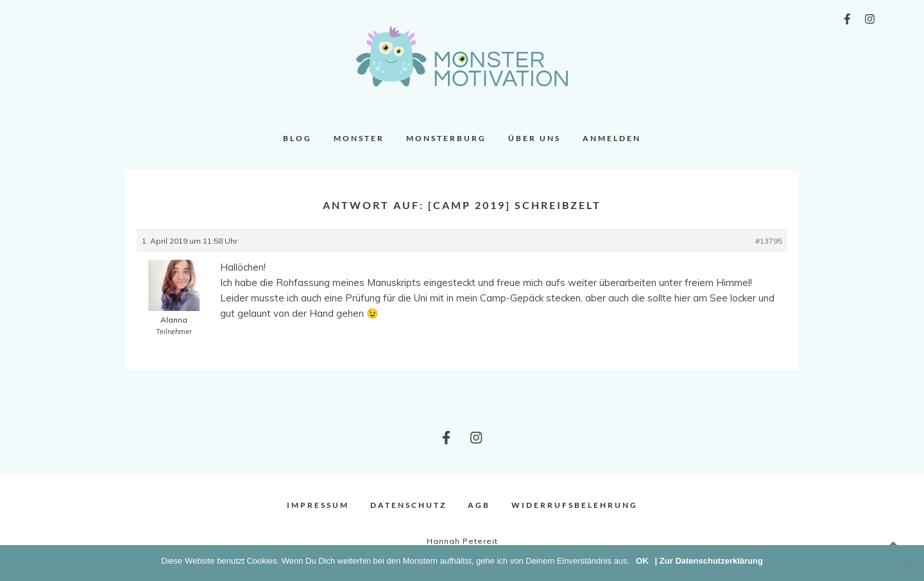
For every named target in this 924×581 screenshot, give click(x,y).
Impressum (318, 505)
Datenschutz (408, 505)
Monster (359, 138)
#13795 (769, 241)
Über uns (535, 138)
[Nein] (908, 563)
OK (642, 561)
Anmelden (612, 138)
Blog (297, 138)
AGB (479, 505)
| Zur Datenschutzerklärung (709, 561)
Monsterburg (446, 138)
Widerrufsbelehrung (575, 505)
